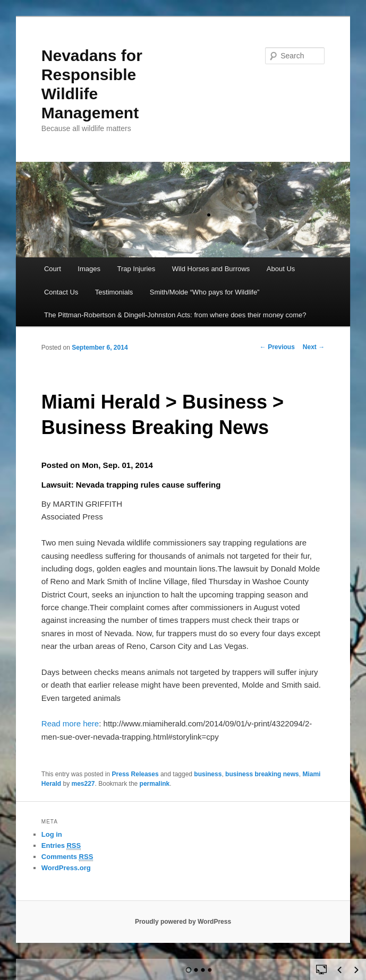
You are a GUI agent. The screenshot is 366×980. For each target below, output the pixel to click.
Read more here (70, 723)
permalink (155, 784)
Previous (277, 347)
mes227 (83, 784)
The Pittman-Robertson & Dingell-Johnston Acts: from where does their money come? (175, 315)
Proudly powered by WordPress (183, 922)
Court (53, 269)
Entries (61, 846)
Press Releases (135, 774)
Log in (52, 834)
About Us (281, 269)
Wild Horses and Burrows (211, 269)
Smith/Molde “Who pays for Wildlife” (205, 292)
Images (89, 269)
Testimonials (114, 292)
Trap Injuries (136, 269)
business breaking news (262, 774)
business (208, 774)
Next (314, 347)
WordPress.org (66, 868)
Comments (67, 857)
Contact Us (61, 292)
